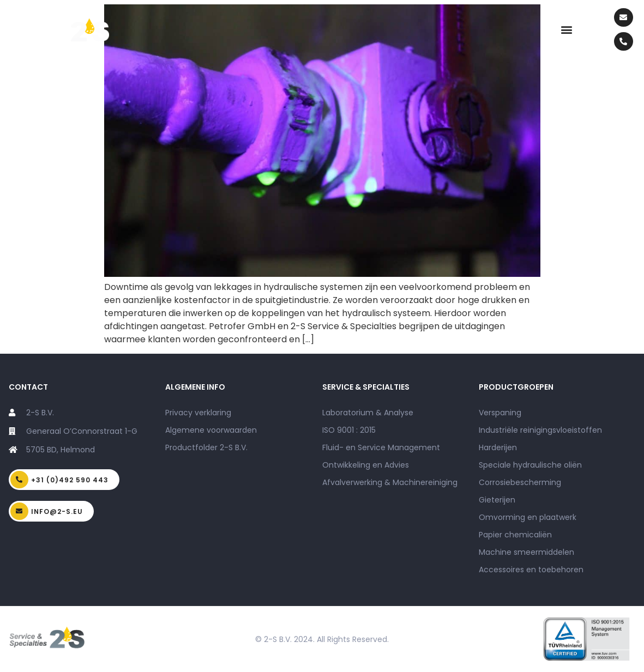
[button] (566, 30)
